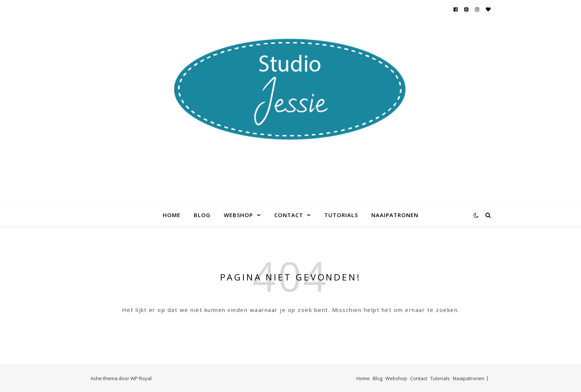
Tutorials (341, 215)
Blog (202, 215)
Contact (289, 215)
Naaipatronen (395, 215)
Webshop (238, 215)
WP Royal (141, 378)
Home (172, 215)
